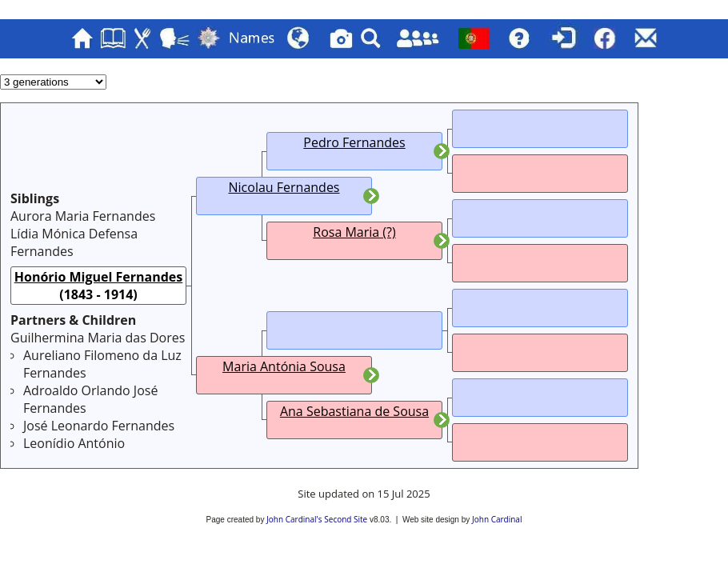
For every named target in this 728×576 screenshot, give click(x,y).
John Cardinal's (294, 519)
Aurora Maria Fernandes (83, 216)
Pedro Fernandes (354, 142)
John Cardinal (497, 519)
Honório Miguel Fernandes (99, 277)
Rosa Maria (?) (354, 232)
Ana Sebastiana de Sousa (354, 411)
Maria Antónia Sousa (284, 366)
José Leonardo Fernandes (99, 426)
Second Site (346, 519)
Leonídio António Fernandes (74, 452)
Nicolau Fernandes (284, 187)
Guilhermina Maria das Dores (98, 338)
